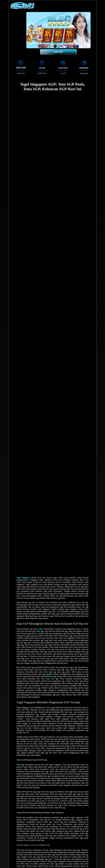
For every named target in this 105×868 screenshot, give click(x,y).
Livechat (63, 68)
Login (42, 68)
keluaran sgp (51, 676)
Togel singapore (23, 578)
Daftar (58, 52)
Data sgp (40, 631)
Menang (84, 68)
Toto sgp (20, 765)
